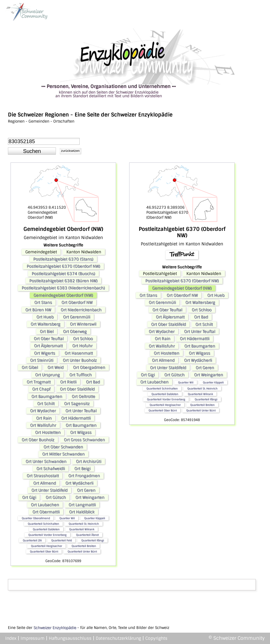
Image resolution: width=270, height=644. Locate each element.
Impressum (33, 638)
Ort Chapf (41, 389)
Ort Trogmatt (39, 382)
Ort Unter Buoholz (80, 360)
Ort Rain (44, 418)
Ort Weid (56, 367)
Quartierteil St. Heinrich (84, 524)
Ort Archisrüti (89, 461)
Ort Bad (93, 382)
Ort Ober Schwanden (63, 447)
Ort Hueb (45, 317)
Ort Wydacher (43, 411)
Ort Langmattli (82, 505)
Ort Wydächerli (79, 483)
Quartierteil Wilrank (82, 529)
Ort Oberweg (75, 332)
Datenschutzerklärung (118, 638)
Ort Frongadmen (84, 476)
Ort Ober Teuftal (49, 339)
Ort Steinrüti (42, 360)
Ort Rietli (68, 382)
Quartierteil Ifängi (93, 540)
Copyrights (156, 638)
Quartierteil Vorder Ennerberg (47, 535)
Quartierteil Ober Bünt (44, 551)
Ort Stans (43, 302)
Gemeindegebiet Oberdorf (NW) (63, 295)
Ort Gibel (30, 367)
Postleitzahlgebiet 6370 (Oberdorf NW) (63, 266)
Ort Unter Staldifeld (49, 490)
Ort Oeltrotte (83, 396)
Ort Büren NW (38, 310)
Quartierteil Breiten (84, 546)
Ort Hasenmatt (79, 353)
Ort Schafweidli (51, 469)
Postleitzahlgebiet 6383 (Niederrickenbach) (63, 288)
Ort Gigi (29, 497)
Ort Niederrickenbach (81, 310)
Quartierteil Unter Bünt (82, 551)
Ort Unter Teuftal (81, 411)
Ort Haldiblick (82, 512)
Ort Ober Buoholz (38, 440)
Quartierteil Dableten (46, 529)
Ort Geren (86, 490)
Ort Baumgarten (47, 396)
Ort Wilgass (81, 432)
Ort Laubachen (45, 505)
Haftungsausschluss (70, 638)
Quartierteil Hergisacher (46, 546)
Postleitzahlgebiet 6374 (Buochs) (63, 274)
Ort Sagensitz (77, 404)
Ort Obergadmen (89, 367)
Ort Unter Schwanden (46, 461)
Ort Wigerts (45, 353)
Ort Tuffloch (81, 375)
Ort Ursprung (47, 375)
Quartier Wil (67, 518)
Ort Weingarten (90, 497)
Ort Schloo (83, 339)
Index (11, 638)
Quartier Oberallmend (36, 518)
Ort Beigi (82, 469)
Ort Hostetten (48, 432)
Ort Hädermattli (76, 418)
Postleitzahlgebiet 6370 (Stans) (63, 259)
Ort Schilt (46, 404)
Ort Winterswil (83, 324)
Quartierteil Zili (32, 540)
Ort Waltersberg (45, 324)
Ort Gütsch (56, 497)
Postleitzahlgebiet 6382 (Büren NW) (63, 281)
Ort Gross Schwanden (84, 440)
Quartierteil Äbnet (87, 535)
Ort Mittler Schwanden (63, 454)
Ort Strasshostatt (43, 476)
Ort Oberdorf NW (77, 302)
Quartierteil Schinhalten (43, 524)
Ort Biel (47, 332)
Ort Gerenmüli (77, 317)
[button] (32, 151)
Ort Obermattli (46, 512)
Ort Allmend (45, 483)
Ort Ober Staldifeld (77, 389)
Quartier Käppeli (95, 518)
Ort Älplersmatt (48, 346)
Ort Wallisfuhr (43, 425)
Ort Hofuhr (82, 346)
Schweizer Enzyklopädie (55, 628)
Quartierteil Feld (61, 540)
